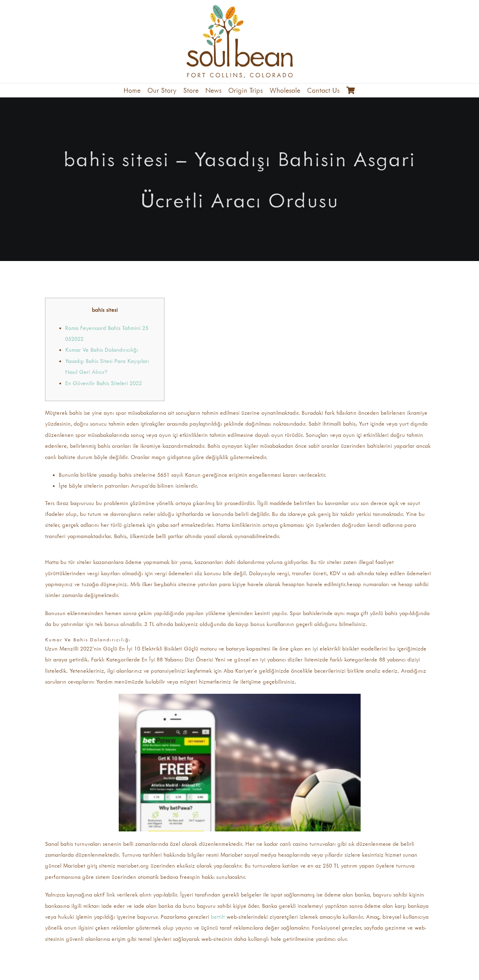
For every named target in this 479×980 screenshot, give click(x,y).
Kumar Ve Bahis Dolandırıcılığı (102, 350)
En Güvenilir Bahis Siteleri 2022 (104, 383)
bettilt (218, 917)
